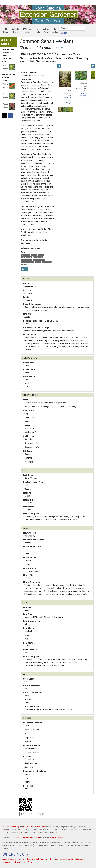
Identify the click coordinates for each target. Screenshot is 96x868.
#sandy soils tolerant (39, 260)
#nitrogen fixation (26, 257)
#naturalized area (26, 260)
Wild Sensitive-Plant (43, 61)
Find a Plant (15, 31)
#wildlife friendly (47, 262)
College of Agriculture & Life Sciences (67, 859)
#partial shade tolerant (28, 262)
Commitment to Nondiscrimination (25, 837)
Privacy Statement (57, 837)
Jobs (22, 859)
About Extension (9, 859)
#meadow (24, 264)
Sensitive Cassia (71, 54)
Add (24, 269)
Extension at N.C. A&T (12, 862)
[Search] (72, 28)
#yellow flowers (26, 255)
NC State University (11, 827)
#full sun (38, 262)
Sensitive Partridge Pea (36, 58)
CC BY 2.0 (84, 93)
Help (38, 31)
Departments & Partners (37, 859)
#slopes (41, 255)
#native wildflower (38, 257)
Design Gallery (28, 31)
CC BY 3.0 (67, 98)
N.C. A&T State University (34, 827)
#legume (34, 255)
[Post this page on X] (4, 116)
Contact (55, 31)
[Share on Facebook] (10, 116)
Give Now (46, 31)
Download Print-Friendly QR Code (34, 814)
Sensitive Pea (64, 58)
